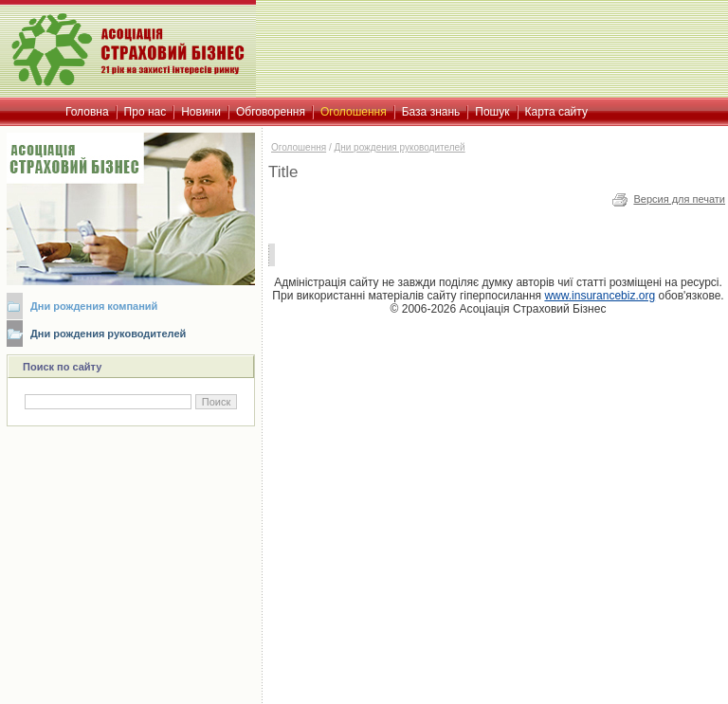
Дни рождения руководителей (108, 334)
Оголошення (299, 147)
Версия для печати (679, 199)
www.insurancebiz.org (600, 296)
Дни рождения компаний (94, 306)
